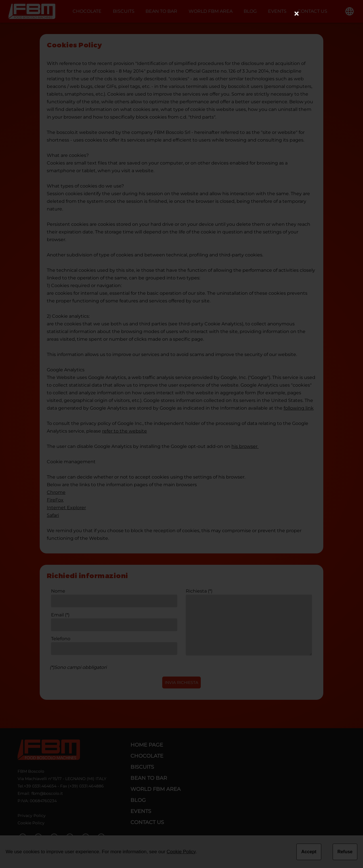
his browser (245, 446)
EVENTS (277, 11)
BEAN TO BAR (161, 11)
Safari (53, 515)
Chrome (56, 492)
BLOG (250, 11)
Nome (58, 591)
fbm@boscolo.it (47, 793)
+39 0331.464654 (40, 786)
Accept (309, 852)
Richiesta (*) (199, 591)
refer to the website (124, 431)
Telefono (61, 639)
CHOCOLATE (87, 11)
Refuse (345, 852)
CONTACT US (312, 11)
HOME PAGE (147, 745)
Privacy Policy (32, 816)
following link (299, 408)
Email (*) (60, 615)
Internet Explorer (66, 508)
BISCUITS (124, 11)
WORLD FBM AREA (211, 11)
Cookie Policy (31, 823)
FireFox (55, 500)
